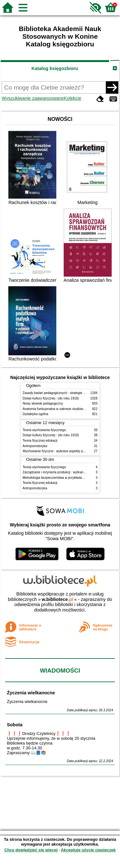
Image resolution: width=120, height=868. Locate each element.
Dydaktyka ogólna (36, 414)
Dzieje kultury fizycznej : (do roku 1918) (51, 398)
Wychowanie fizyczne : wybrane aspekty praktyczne (60, 451)
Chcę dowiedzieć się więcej (31, 850)
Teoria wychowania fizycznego (44, 430)
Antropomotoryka (35, 446)
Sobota (15, 725)
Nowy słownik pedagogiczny (43, 403)
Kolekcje (73, 98)
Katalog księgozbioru (55, 68)
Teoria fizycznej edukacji (40, 441)
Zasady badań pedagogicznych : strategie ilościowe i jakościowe (69, 393)
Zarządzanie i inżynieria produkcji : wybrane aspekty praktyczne (68, 472)
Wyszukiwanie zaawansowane (33, 98)
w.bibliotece (57, 599)
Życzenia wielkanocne (31, 693)
